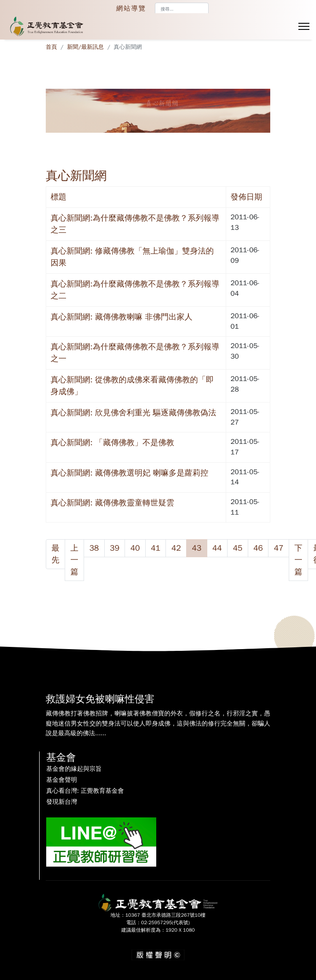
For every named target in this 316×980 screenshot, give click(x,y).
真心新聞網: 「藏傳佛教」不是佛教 (112, 443)
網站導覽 (131, 8)
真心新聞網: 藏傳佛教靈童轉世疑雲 (112, 503)
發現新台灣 (62, 802)
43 (197, 548)
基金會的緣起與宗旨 (74, 769)
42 (176, 548)
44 (217, 548)
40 (135, 548)
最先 (55, 554)
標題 (59, 197)
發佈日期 (246, 197)
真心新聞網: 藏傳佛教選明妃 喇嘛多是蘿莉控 (129, 473)
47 (279, 548)
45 (238, 548)
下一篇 (298, 560)
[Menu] (304, 26)
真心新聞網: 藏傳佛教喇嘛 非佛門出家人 (121, 317)
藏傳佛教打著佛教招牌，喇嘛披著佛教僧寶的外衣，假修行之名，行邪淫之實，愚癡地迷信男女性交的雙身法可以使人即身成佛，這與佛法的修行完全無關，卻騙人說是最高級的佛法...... (158, 723)
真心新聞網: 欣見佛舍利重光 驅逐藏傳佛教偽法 (133, 413)
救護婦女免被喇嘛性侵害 (100, 699)
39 (115, 548)
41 (156, 548)
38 (94, 548)
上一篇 (74, 560)
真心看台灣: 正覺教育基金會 (85, 791)
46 (258, 548)
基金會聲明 (62, 780)
